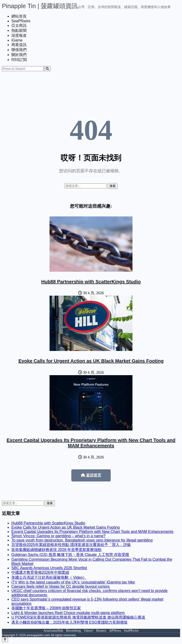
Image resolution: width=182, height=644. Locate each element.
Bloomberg (74, 631)
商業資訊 (19, 45)
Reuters (101, 631)
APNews (115, 631)
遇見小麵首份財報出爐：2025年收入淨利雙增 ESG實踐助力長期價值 (69, 622)
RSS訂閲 (19, 60)
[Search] (47, 69)
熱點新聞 (19, 30)
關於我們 (19, 55)
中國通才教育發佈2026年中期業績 (40, 572)
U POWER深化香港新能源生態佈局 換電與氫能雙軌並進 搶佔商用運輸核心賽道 (78, 617)
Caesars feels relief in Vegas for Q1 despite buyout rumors (60, 586)
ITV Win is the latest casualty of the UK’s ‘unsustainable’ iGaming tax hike (73, 582)
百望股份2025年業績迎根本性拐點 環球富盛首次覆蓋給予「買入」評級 (71, 545)
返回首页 (91, 475)
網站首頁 (19, 16)
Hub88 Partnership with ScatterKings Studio (91, 282)
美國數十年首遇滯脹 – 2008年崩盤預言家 (46, 608)
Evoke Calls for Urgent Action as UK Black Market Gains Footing (91, 361)
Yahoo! (89, 631)
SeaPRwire (21, 21)
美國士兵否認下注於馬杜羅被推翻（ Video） (49, 577)
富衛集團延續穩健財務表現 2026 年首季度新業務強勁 (56, 550)
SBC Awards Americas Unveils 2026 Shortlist (49, 568)
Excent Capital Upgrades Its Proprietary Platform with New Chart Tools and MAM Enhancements (91, 443)
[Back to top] (5, 640)
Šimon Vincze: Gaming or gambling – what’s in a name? (58, 536)
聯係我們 (19, 50)
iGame (17, 40)
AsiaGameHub (53, 631)
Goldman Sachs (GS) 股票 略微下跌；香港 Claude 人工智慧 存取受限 (70, 555)
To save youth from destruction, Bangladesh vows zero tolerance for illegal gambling (82, 540)
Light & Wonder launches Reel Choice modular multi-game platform (68, 613)
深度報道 (19, 35)
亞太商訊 (19, 26)
